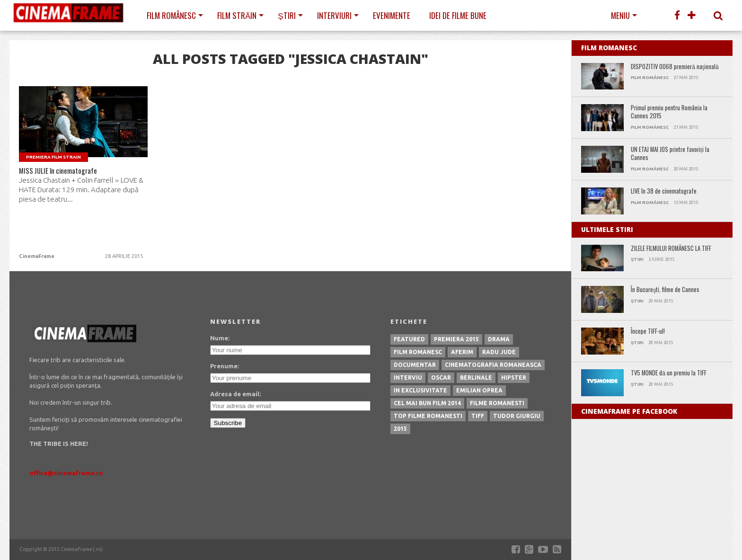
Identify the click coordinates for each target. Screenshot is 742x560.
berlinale (476, 378)
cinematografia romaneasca (493, 365)
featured (409, 339)
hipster (514, 378)
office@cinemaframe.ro (66, 473)
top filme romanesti (428, 416)
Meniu (620, 15)
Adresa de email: (235, 394)
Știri (287, 15)
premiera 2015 (456, 339)
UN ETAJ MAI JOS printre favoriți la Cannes (670, 154)
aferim (462, 352)
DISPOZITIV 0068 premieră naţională (675, 67)
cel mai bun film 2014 (427, 403)
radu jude (499, 352)
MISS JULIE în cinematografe (66, 173)
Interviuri (334, 15)
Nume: (220, 338)
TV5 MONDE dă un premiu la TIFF (669, 373)
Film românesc (171, 15)
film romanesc (418, 352)
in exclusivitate (420, 390)
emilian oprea (479, 390)
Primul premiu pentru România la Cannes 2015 (669, 112)
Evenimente (392, 15)
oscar (441, 378)
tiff (478, 416)
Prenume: (225, 366)
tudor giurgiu (517, 416)
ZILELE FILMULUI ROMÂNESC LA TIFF (671, 249)
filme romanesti (497, 403)
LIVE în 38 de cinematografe (664, 191)
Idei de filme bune (458, 15)
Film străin (237, 15)
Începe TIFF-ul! (648, 332)
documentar (415, 365)
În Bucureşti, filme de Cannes (665, 290)
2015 (400, 429)
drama (499, 339)
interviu (408, 378)
